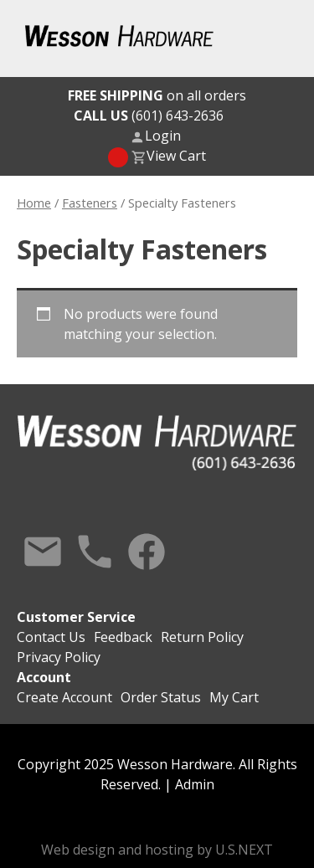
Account (44, 677)
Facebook (147, 552)
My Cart (234, 697)
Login (163, 136)
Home (34, 203)
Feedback (123, 637)
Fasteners (90, 203)
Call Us (95, 552)
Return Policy (202, 637)
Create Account (64, 697)
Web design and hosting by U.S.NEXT (157, 850)
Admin (195, 784)
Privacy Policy (59, 657)
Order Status (161, 697)
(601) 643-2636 (149, 116)
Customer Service (76, 617)
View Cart (176, 156)
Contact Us (43, 552)
